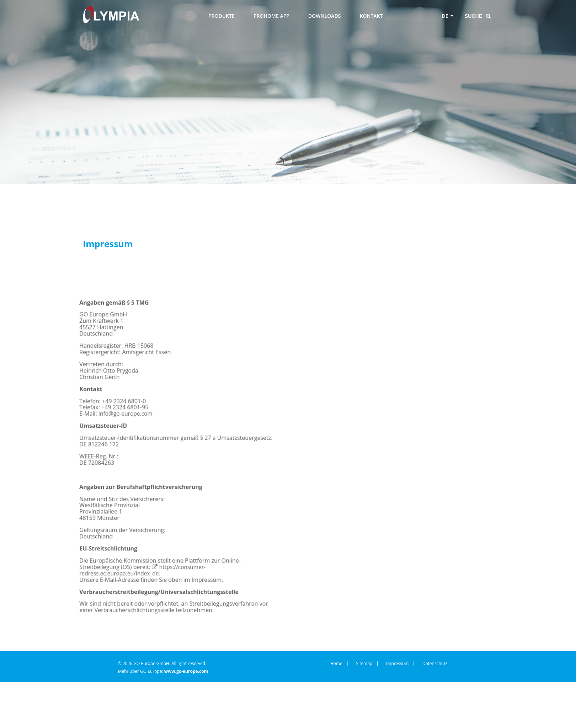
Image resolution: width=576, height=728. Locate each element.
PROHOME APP (271, 16)
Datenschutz (435, 655)
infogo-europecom (115, 429)
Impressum (397, 655)
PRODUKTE (222, 16)
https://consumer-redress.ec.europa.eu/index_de (169, 581)
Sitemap (364, 655)
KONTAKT (371, 16)
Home (336, 655)
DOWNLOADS (324, 16)
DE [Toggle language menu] (445, 16)
